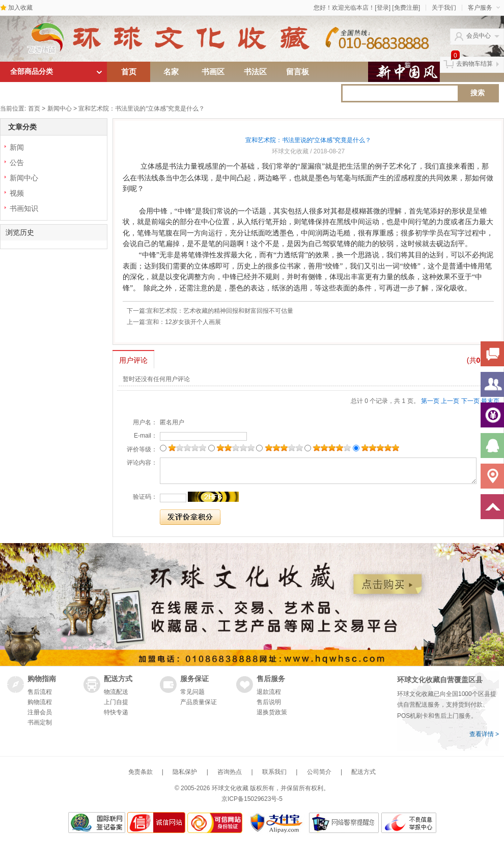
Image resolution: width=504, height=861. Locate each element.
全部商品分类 (32, 72)
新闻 (17, 147)
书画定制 (40, 722)
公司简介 (319, 772)
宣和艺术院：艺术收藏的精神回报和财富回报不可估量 (220, 311)
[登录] (383, 8)
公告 (17, 163)
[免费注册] (406, 8)
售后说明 (269, 702)
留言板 (298, 72)
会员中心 (479, 36)
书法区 (255, 72)
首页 (129, 72)
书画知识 (24, 208)
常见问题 (192, 692)
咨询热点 (230, 772)
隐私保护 (185, 772)
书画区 (213, 72)
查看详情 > (484, 734)
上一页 (450, 401)
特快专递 (116, 712)
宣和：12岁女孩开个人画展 (184, 322)
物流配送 (116, 692)
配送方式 (363, 772)
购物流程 (40, 702)
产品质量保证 (199, 702)
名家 (171, 72)
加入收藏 (20, 8)
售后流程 (40, 692)
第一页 (430, 401)
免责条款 (141, 772)
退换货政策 (272, 712)
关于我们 (444, 8)
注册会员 (40, 712)
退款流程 (269, 692)
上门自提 (116, 702)
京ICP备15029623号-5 (252, 799)
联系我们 (274, 772)
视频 (17, 193)
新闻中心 (60, 109)
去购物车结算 (474, 64)
